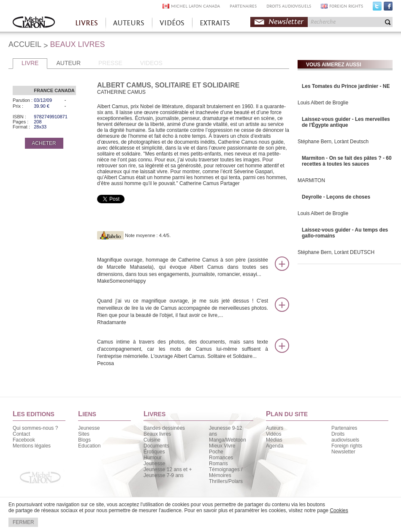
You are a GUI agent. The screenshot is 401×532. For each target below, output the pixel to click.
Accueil (34, 23)
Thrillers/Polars (226, 481)
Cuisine (152, 440)
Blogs (84, 440)
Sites (84, 434)
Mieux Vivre (222, 446)
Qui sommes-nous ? (35, 428)
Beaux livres (157, 434)
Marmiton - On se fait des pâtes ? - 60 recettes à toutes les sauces (347, 161)
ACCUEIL (25, 44)
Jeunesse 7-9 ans (164, 475)
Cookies (339, 510)
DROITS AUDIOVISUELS (289, 6)
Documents (156, 446)
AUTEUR (68, 63)
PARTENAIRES (243, 6)
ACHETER (44, 143)
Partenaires (344, 428)
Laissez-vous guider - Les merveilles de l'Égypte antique (346, 122)
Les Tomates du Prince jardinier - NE (346, 86)
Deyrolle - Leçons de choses (336, 197)
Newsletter (286, 22)
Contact (21, 434)
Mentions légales (32, 446)
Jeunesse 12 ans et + (168, 469)
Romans (218, 464)
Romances (221, 458)
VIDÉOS (172, 23)
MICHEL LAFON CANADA (195, 6)
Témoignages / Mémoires (226, 472)
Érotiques (154, 452)
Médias (274, 440)
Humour (153, 458)
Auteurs (275, 428)
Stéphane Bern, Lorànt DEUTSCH (336, 252)
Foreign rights (347, 446)
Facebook (388, 8)
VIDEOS (151, 63)
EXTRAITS (215, 23)
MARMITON (311, 180)
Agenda (275, 446)
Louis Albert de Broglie (323, 103)
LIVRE (30, 63)
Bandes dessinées (164, 428)
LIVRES (87, 23)
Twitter (377, 8)
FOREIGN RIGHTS (346, 6)
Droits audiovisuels (345, 437)
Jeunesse (89, 428)
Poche (216, 452)
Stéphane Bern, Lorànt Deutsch (333, 142)
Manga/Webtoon (228, 440)
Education (89, 446)
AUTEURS (129, 23)
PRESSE (110, 63)
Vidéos (274, 434)
